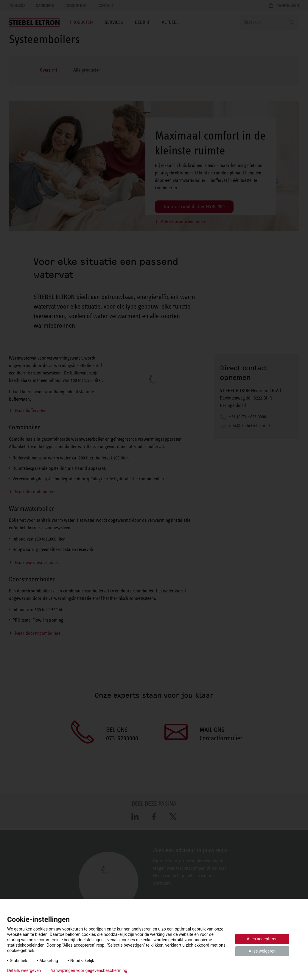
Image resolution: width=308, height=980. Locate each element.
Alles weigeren (262, 951)
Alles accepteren (262, 939)
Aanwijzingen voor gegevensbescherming (89, 970)
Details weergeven (24, 970)
